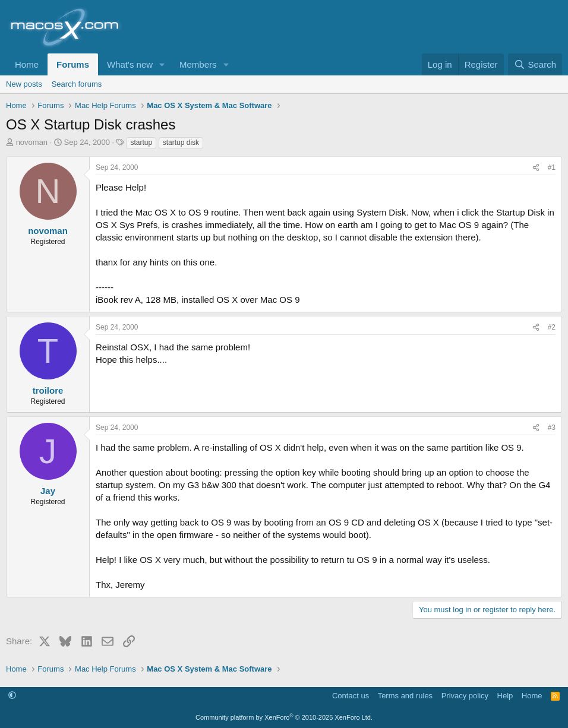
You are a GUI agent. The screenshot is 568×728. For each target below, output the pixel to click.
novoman (32, 142)
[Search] (535, 64)
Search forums (77, 84)
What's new (130, 64)
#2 (552, 327)
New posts (24, 84)
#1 (552, 167)
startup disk (181, 143)
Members (198, 64)
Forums (73, 64)
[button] (162, 64)
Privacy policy (465, 696)
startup (141, 143)
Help (505, 696)
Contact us (351, 696)
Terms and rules (405, 696)
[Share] (536, 168)
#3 (552, 428)
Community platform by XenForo (284, 717)
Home (27, 64)
